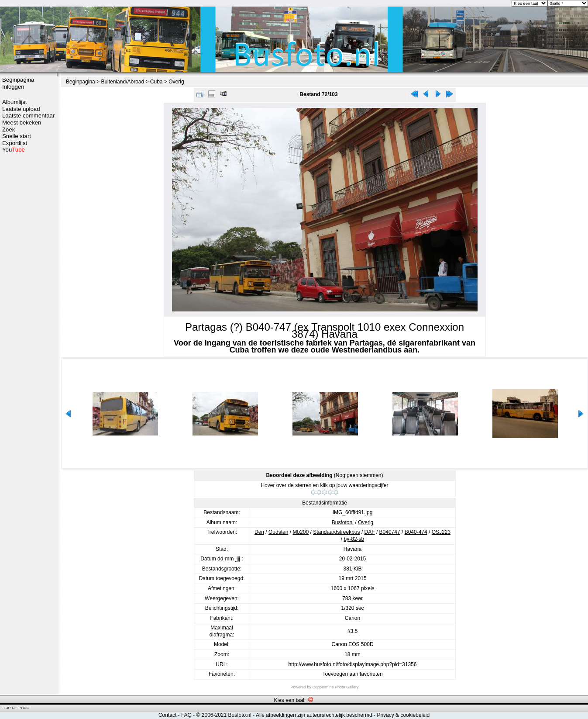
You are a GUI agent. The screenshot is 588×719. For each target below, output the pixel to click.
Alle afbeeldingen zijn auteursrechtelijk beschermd (314, 715)
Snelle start (17, 136)
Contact (167, 715)
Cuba (156, 82)
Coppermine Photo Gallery (335, 687)
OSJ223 (441, 532)
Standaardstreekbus (336, 532)
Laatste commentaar (28, 116)
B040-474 (416, 532)
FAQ (186, 715)
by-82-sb (354, 539)
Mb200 (301, 532)
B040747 (390, 532)
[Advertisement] (28, 291)
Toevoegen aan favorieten (352, 674)
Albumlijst (14, 102)
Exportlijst (15, 143)
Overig (176, 82)
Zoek (9, 130)
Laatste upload (21, 109)
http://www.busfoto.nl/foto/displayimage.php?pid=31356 (353, 664)
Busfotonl (343, 522)
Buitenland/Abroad (122, 82)
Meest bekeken (22, 123)
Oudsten (278, 532)
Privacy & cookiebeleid (403, 715)
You (14, 150)
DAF (370, 532)
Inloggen (13, 87)
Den (259, 532)
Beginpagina (18, 80)
